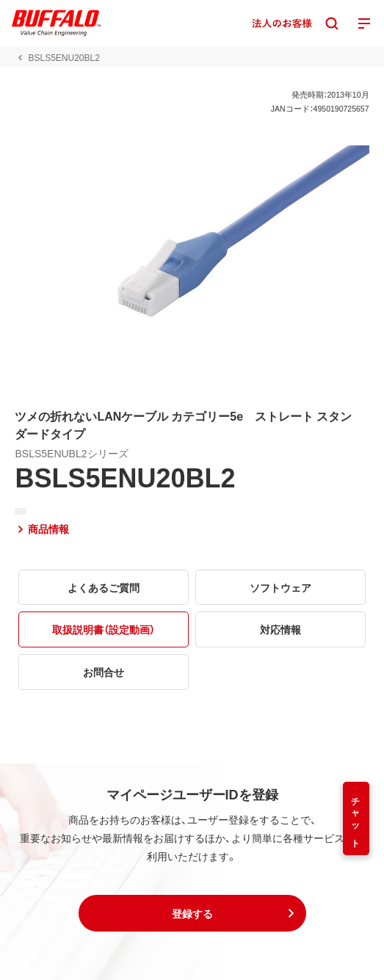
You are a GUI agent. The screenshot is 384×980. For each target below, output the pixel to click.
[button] (192, 913)
